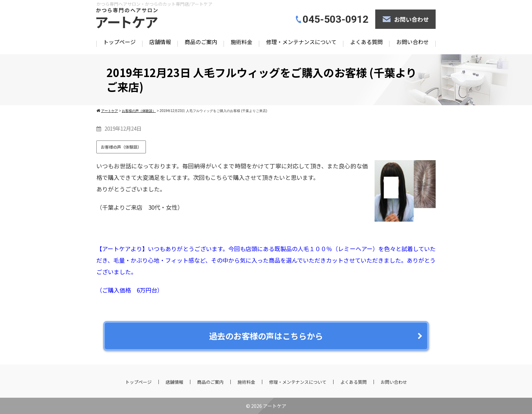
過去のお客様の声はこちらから (266, 336)
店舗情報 (160, 42)
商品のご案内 (201, 42)
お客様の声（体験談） (121, 147)
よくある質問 (366, 42)
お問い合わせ (412, 19)
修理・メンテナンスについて (301, 42)
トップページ (119, 42)
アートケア (275, 406)
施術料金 (242, 42)
